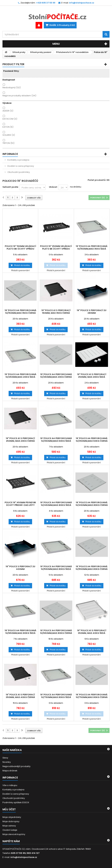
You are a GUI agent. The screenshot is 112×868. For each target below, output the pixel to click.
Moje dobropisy (11, 821)
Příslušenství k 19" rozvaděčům (72, 52)
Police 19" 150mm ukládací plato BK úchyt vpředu (20, 248)
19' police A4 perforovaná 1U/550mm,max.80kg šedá (56, 568)
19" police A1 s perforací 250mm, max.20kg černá (20, 440)
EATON (8, 127)
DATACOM (10, 119)
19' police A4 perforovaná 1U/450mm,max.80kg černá (92, 504)
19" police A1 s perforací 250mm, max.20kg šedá (92, 376)
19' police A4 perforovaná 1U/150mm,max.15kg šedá (92, 248)
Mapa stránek (10, 771)
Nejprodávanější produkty (16, 766)
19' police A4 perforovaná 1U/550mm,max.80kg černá (92, 568)
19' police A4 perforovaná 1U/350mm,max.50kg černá (92, 440)
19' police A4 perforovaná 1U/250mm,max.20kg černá (56, 376)
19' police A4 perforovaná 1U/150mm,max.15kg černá (20, 312)
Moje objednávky (12, 817)
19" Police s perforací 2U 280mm (92, 312)
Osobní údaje (10, 830)
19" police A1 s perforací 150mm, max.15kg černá (56, 312)
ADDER (8, 111)
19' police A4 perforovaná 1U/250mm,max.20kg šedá (20, 376)
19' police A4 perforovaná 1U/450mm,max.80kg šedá (56, 504)
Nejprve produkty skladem (19, 96)
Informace (10, 154)
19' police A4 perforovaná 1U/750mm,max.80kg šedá (56, 696)
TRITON (8, 143)
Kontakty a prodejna (18, 160)
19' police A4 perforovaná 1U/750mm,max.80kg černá (92, 696)
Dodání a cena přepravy (20, 166)
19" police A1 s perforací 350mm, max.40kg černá (20, 696)
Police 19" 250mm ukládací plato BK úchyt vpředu (56, 248)
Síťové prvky (19, 52)
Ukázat (53, 187)
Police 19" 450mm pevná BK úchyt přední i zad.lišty (20, 504)
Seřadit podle (10, 187)
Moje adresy (9, 826)
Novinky (7, 762)
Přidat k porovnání (20, 270)
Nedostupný (12, 87)
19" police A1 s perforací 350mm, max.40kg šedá (92, 632)
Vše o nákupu (10, 785)
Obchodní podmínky (18, 172)
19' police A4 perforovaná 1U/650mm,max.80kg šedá (20, 632)
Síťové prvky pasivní (41, 52)
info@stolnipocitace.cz (24, 857)
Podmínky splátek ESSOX (16, 802)
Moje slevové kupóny (14, 834)
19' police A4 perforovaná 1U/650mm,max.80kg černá (56, 632)
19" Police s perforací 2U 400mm (20, 568)
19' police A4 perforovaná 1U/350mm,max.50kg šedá (56, 440)
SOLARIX (9, 135)
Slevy (5, 758)
